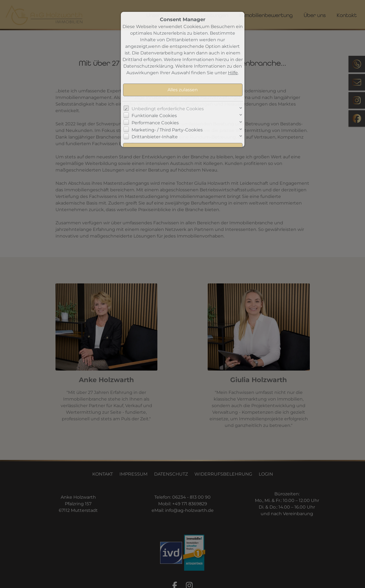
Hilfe (233, 73)
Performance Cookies (155, 123)
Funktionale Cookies (154, 116)
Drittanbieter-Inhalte (155, 137)
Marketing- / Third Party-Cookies (167, 130)
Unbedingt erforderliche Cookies (168, 109)
